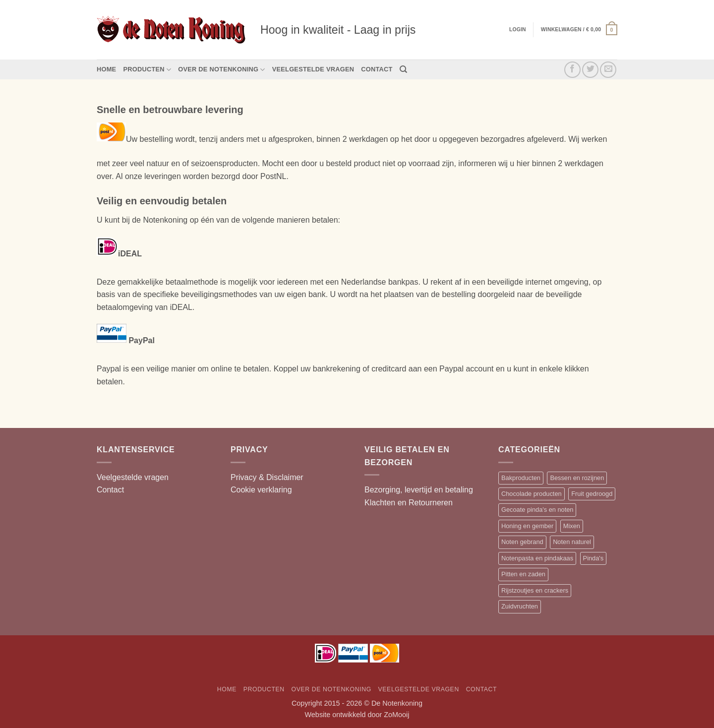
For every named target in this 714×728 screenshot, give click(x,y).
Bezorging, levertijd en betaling (419, 490)
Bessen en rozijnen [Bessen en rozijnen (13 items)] (577, 478)
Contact (377, 69)
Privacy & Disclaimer (267, 477)
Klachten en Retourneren (409, 503)
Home (106, 69)
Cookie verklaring (261, 490)
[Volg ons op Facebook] (572, 70)
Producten (147, 70)
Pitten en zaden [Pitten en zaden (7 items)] (523, 574)
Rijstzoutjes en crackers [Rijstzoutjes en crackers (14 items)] (535, 590)
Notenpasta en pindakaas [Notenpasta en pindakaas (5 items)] (537, 558)
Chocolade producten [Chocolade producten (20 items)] (532, 494)
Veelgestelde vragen (313, 69)
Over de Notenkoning (221, 70)
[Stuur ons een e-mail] (608, 70)
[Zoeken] (403, 69)
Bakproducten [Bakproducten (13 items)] (521, 478)
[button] (579, 30)
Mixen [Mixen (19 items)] (572, 526)
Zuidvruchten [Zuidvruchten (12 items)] (520, 606)
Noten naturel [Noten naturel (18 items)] (572, 542)
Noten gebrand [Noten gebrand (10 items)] (522, 542)
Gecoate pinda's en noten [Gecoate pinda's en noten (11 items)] (537, 510)
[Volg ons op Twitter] (590, 70)
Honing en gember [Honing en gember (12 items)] (527, 526)
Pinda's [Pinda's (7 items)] (594, 558)
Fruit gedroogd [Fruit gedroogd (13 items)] (592, 494)
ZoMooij (396, 715)
